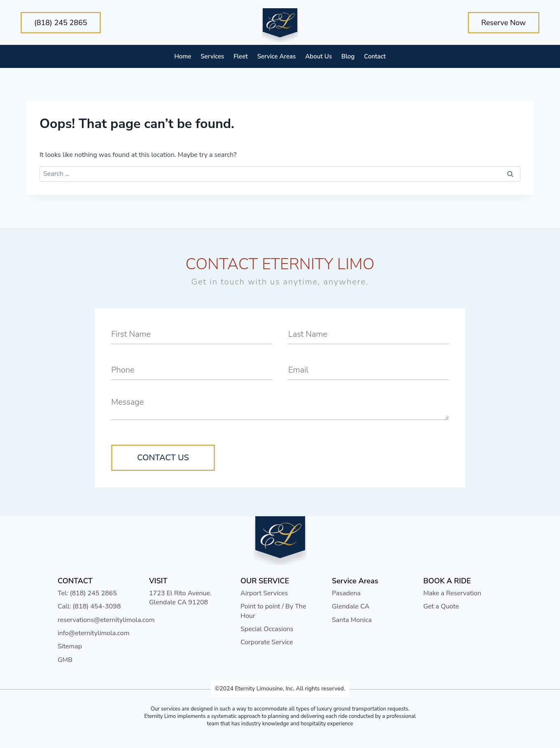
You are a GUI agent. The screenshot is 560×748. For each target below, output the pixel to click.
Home (183, 56)
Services (212, 56)
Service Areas (277, 56)
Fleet (240, 56)
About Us (318, 56)
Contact (375, 56)
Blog (348, 56)
